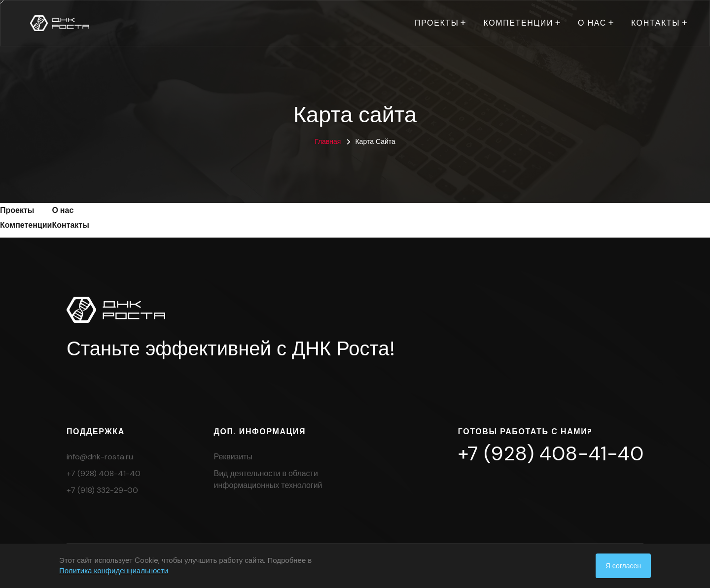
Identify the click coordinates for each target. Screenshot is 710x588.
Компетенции (518, 23)
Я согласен (623, 566)
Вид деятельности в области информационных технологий (268, 479)
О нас (592, 23)
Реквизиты (233, 457)
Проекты (437, 23)
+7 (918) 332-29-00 (102, 490)
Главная (328, 141)
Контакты (656, 23)
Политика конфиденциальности (114, 571)
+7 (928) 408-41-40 (104, 473)
